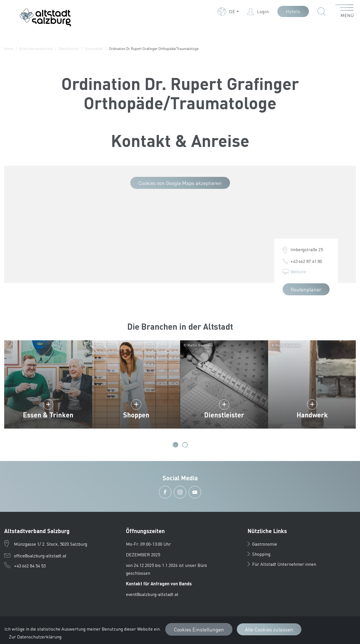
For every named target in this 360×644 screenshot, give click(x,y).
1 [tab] (175, 445)
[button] (228, 11)
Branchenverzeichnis (36, 48)
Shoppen (136, 415)
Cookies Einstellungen (199, 629)
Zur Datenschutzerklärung (35, 637)
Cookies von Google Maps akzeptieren (180, 183)
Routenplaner (306, 289)
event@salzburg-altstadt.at (152, 594)
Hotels (293, 11)
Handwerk (312, 415)
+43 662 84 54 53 (30, 566)
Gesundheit (94, 48)
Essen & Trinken (48, 415)
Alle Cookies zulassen (269, 629)
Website (298, 271)
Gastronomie (262, 544)
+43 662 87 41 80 (306, 261)
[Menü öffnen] (344, 11)
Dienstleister (69, 48)
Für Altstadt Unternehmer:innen (282, 564)
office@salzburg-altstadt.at (40, 556)
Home (9, 48)
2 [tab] (185, 445)
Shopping (259, 554)
